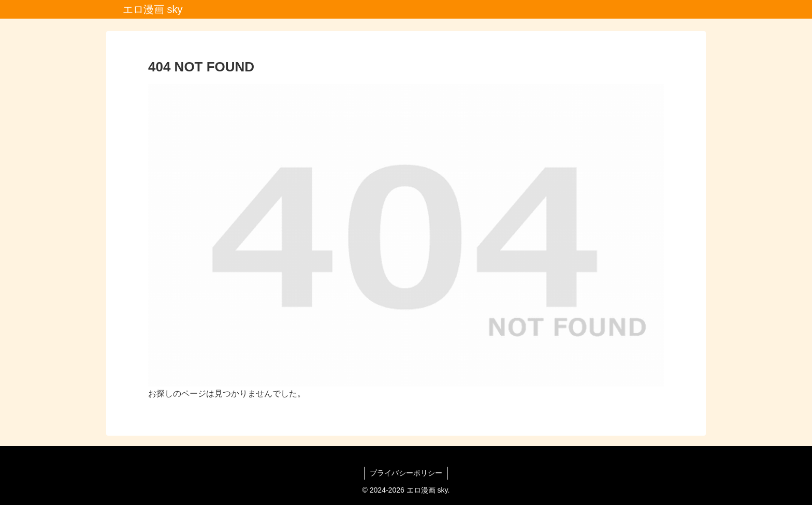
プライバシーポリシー (406, 473)
